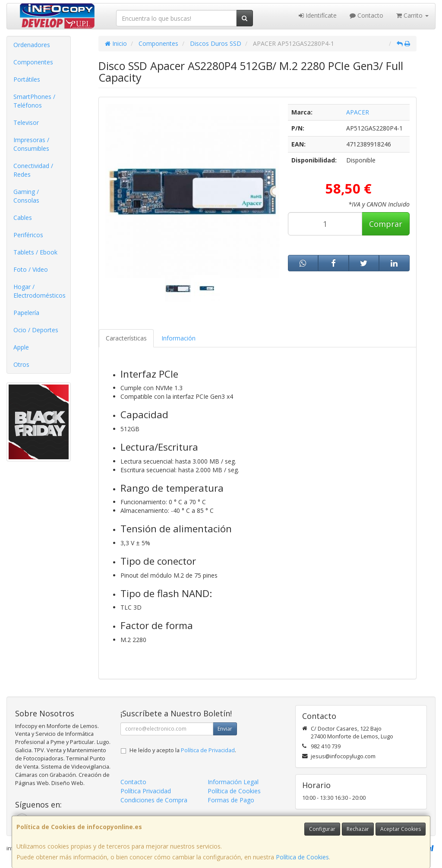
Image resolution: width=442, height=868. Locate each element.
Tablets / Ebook (35, 252)
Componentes (33, 62)
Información (178, 338)
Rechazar (358, 829)
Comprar (386, 224)
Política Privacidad (146, 791)
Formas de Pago (231, 800)
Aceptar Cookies (401, 829)
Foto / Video (31, 269)
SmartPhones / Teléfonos (34, 101)
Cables (23, 218)
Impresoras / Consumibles (31, 144)
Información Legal (233, 782)
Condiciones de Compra (154, 800)
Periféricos (28, 235)
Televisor (26, 122)
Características (126, 338)
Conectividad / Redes (33, 170)
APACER (358, 112)
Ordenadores (32, 45)
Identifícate (318, 15)
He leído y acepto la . (183, 750)
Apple (21, 347)
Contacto (366, 15)
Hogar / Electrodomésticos (39, 291)
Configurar (322, 829)
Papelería (26, 313)
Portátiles (27, 79)
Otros (21, 364)
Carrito (412, 15)
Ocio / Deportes (36, 330)
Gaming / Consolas (26, 196)
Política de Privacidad (208, 750)
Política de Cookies (302, 857)
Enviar (225, 729)
